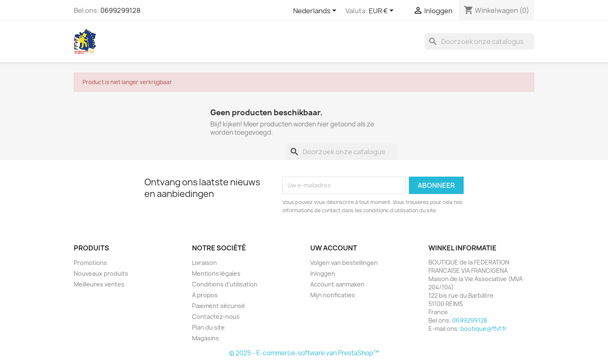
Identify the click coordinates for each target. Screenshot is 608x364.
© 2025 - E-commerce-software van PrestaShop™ (304, 353)
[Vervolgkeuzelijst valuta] (383, 11)
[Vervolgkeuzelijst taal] (316, 11)
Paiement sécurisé (219, 306)
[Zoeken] (479, 41)
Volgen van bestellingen (344, 263)
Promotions (90, 263)
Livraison (204, 263)
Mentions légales (216, 273)
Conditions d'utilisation (225, 284)
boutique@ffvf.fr (484, 329)
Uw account (334, 248)
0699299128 (120, 10)
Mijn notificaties (333, 295)
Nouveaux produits (101, 273)
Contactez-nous (216, 317)
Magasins (206, 338)
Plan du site (208, 327)
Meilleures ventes (99, 284)
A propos (205, 295)
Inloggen (323, 273)
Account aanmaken (337, 284)
